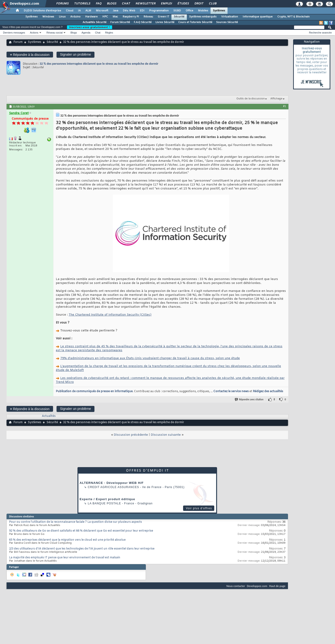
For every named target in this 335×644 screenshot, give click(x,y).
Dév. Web (129, 11)
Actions (34, 33)
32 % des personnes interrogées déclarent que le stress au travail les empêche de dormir (99, 64)
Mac (115, 17)
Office (189, 11)
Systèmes (219, 11)
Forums (62, 4)
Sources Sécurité (227, 22)
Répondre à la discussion (30, 55)
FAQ (98, 4)
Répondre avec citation (249, 400)
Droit (199, 4)
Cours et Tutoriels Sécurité (195, 22)
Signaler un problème (75, 54)
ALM (88, 11)
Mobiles (203, 11)
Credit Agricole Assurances (113, 487)
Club (212, 4)
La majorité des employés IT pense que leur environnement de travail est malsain (65, 558)
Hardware (91, 17)
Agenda (86, 33)
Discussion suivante (166, 435)
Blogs (111, 4)
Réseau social (55, 33)
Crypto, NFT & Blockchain (293, 17)
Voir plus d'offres (199, 508)
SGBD (177, 11)
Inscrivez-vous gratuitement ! (90, 27)
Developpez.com (257, 586)
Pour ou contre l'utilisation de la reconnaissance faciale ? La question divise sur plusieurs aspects (75, 522)
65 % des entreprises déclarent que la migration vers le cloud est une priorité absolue (67, 540)
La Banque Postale (104, 503)
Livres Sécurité (165, 22)
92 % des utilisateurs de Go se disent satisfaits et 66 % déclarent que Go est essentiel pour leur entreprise (81, 531)
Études (183, 4)
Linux (62, 17)
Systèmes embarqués (203, 17)
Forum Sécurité (120, 22)
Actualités (49, 416)
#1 (285, 106)
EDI (142, 11)
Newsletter (145, 4)
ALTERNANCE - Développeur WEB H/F (112, 483)
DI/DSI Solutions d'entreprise (42, 11)
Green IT (163, 17)
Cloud (70, 11)
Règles (109, 33)
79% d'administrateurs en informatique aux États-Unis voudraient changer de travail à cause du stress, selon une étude (150, 358)
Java (116, 11)
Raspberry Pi (131, 17)
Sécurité (179, 17)
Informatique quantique (258, 17)
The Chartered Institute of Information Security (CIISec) (110, 315)
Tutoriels (82, 4)
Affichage (276, 99)
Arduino (75, 17)
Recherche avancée (320, 33)
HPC (105, 17)
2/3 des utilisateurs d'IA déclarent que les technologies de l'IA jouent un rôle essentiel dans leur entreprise (82, 549)
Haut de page (277, 586)
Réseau (148, 17)
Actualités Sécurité (95, 22)
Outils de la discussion (251, 99)
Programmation (159, 11)
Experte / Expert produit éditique (107, 499)
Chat (126, 4)
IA (79, 11)
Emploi (166, 4)
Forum (18, 42)
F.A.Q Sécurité (143, 22)
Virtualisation (230, 17)
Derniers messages (14, 33)
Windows (48, 17)
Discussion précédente (131, 435)
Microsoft (102, 11)
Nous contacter (236, 586)
